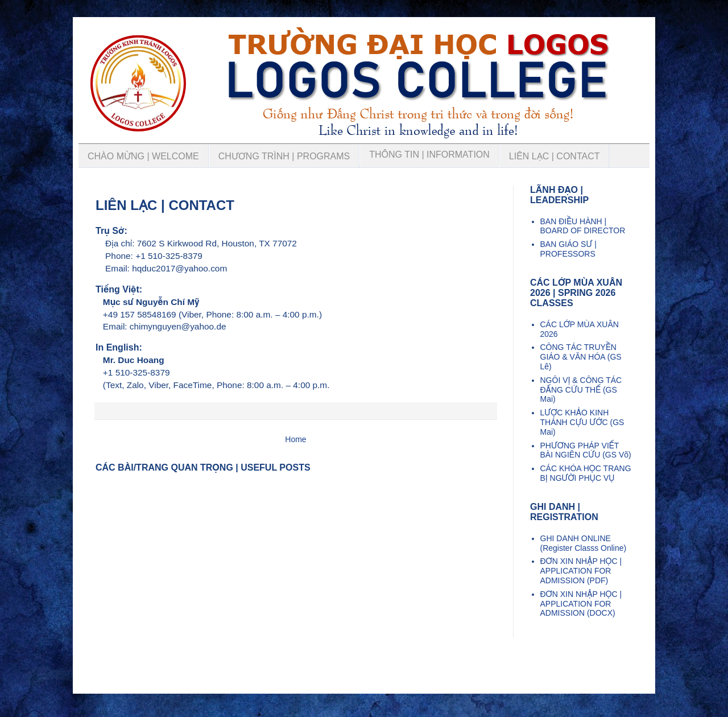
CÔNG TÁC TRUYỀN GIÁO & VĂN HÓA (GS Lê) (581, 357)
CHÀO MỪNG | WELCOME (143, 156)
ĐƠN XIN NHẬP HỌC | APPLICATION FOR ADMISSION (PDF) (581, 571)
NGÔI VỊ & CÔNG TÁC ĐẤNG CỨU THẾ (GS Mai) (581, 390)
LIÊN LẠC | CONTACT (555, 156)
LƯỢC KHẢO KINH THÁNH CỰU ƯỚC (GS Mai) (582, 422)
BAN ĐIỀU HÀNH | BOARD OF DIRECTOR (583, 226)
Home (295, 439)
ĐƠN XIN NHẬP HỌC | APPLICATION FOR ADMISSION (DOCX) (581, 604)
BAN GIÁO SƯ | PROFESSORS (568, 249)
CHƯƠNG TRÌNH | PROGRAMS (284, 156)
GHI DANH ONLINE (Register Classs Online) (584, 543)
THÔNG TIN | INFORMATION (429, 154)
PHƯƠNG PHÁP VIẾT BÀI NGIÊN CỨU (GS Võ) (586, 450)
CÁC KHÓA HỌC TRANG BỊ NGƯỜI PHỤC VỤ (586, 473)
